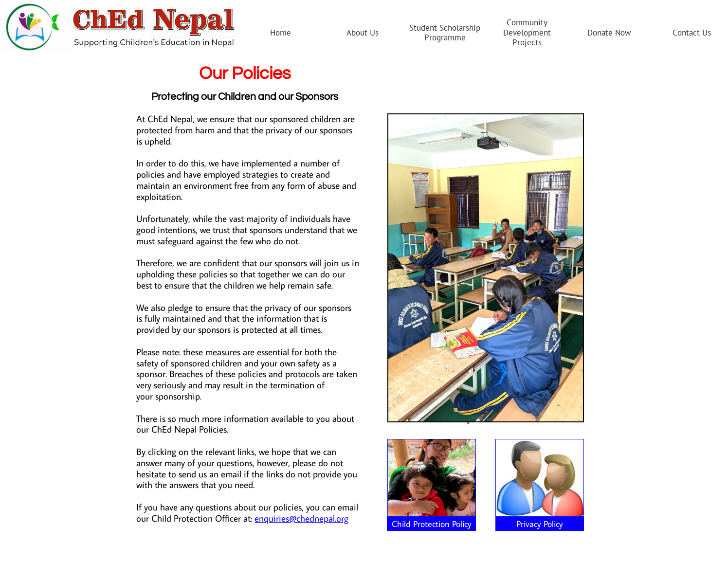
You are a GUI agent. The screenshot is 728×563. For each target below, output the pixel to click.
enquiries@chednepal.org (301, 518)
